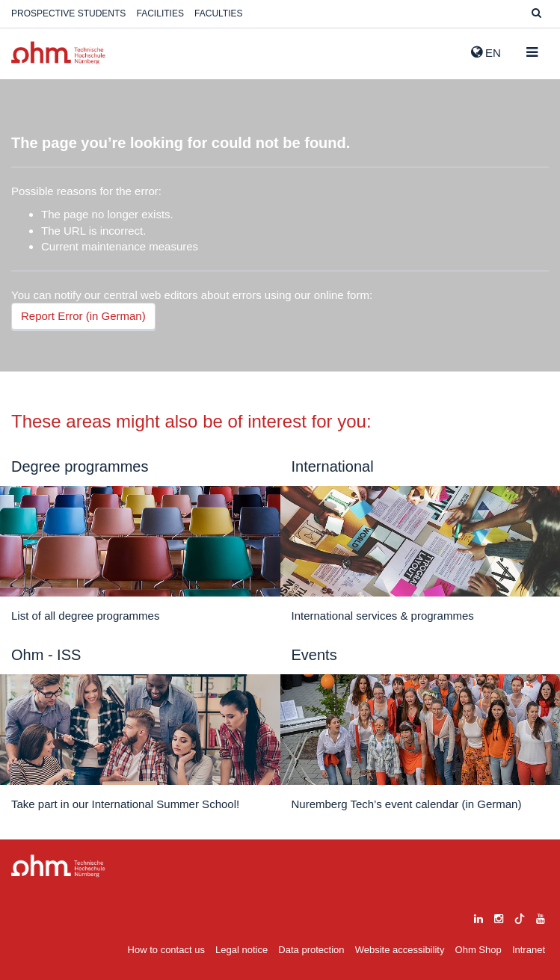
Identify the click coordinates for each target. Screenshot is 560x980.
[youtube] (541, 917)
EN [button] (486, 52)
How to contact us (166, 950)
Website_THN (58, 53)
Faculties (218, 13)
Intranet (529, 950)
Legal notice (241, 950)
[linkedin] (479, 917)
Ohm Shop (479, 950)
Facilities (160, 13)
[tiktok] (520, 917)
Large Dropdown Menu (58, 866)
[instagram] (499, 917)
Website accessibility (400, 950)
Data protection (311, 950)
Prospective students (68, 13)
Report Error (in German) (83, 316)
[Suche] (536, 14)
